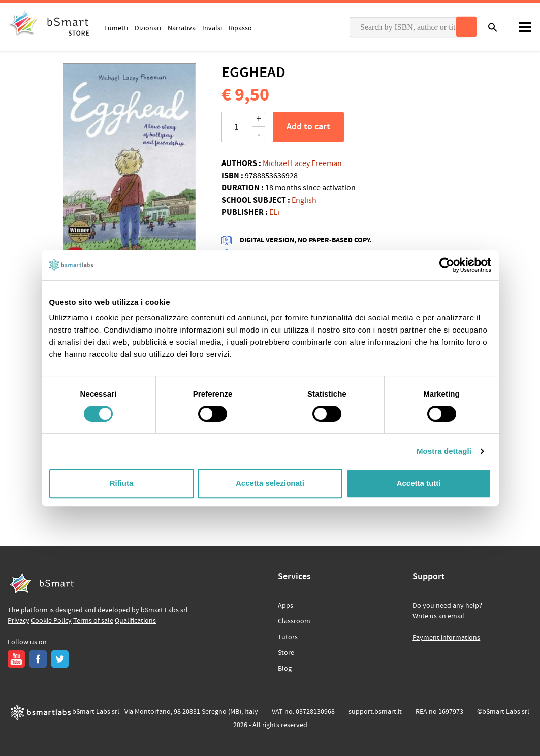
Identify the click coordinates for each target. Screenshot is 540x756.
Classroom (294, 621)
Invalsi (212, 28)
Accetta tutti (419, 483)
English (304, 200)
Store (286, 653)
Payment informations (446, 638)
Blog (285, 669)
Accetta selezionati (270, 483)
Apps (285, 606)
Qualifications (135, 621)
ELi (274, 212)
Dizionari (148, 28)
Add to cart (308, 127)
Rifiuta (122, 483)
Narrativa (182, 28)
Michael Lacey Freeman (302, 163)
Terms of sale (93, 621)
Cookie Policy (51, 621)
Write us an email (438, 616)
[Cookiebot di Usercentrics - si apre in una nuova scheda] (447, 265)
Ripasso (240, 28)
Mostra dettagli (444, 451)
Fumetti (116, 28)
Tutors (288, 637)
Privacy (19, 621)
